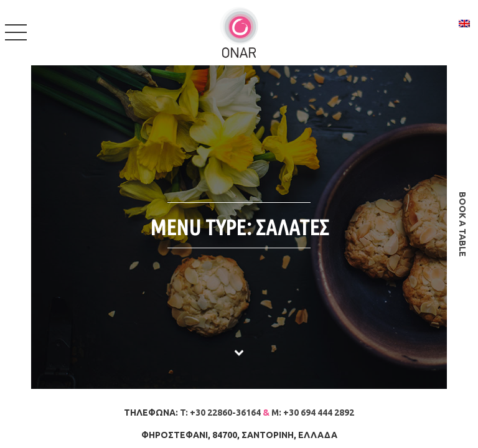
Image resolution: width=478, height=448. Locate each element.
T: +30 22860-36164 (220, 413)
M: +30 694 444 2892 (313, 413)
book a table (462, 224)
